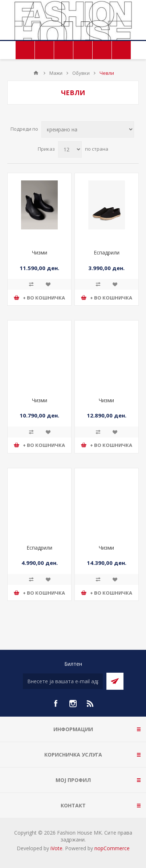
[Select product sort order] (88, 129)
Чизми (40, 252)
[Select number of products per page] (70, 149)
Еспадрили (107, 252)
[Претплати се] (63, 681)
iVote (56, 848)
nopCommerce (112, 848)
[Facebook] (56, 704)
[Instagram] (73, 704)
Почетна (36, 73)
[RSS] (90, 704)
